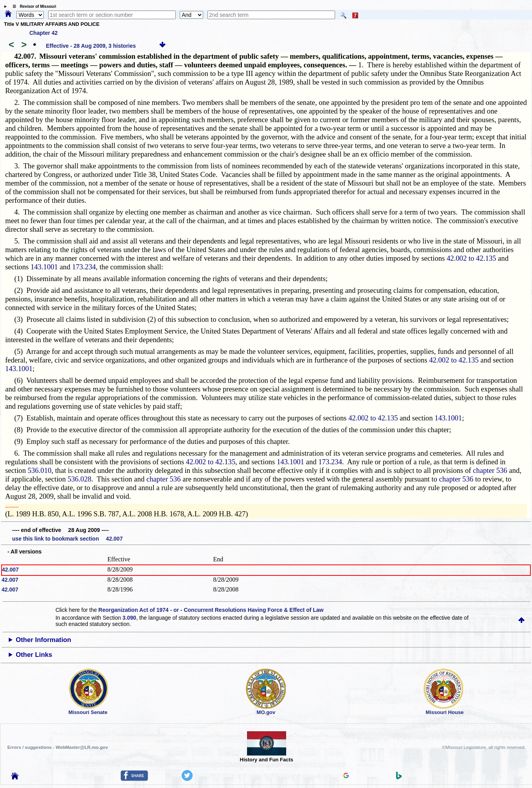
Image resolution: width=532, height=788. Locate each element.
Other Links (34, 655)
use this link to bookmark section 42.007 (67, 539)
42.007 (10, 570)
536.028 (80, 479)
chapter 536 (490, 470)
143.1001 (44, 267)
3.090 (129, 618)
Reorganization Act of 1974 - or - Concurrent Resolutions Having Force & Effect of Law (211, 610)
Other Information (43, 640)
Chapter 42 (43, 33)
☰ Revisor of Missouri (32, 6)
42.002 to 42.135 (471, 258)
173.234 (84, 267)
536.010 (40, 470)
